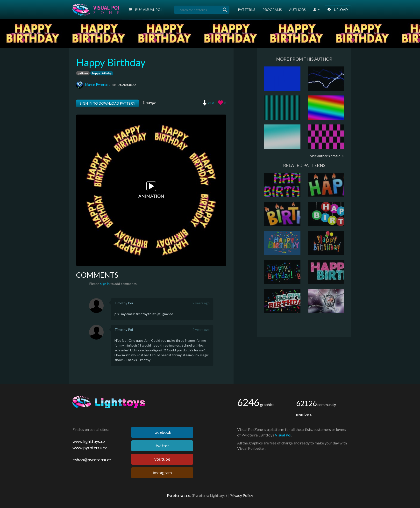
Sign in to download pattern (107, 103)
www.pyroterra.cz (90, 448)
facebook (162, 432)
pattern (83, 73)
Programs (272, 10)
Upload (338, 10)
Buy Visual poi (145, 10)
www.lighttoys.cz (89, 441)
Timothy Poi (124, 303)
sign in (105, 284)
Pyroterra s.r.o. (179, 495)
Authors (297, 10)
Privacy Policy (241, 495)
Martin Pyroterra (98, 84)
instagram (162, 472)
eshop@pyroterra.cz (92, 460)
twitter (162, 446)
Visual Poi (283, 435)
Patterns (247, 10)
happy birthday (102, 73)
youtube (162, 459)
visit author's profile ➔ (327, 156)
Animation (151, 190)
